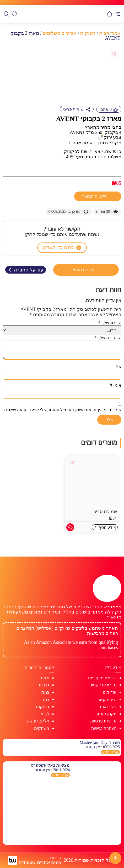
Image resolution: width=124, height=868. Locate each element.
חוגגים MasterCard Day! (99, 742)
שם (118, 366)
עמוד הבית (110, 33)
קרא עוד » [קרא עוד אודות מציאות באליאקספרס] (60, 775)
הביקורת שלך (108, 338)
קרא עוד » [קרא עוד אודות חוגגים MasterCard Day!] (110, 752)
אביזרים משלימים (60, 33)
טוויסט (56, 858)
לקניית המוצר (95, 196)
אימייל (116, 385)
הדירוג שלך (110, 323)
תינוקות (88, 33)
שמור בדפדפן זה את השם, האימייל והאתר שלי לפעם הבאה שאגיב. (63, 410)
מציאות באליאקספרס (50, 765)
